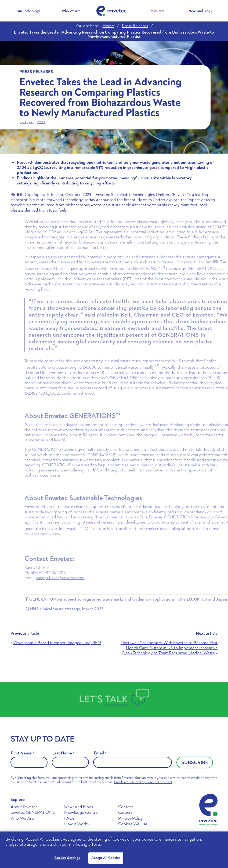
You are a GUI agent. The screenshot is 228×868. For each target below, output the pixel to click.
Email (100, 753)
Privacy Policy (130, 818)
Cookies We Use (133, 824)
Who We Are (71, 11)
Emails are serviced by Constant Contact (143, 782)
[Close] (219, 840)
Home (108, 26)
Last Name (64, 753)
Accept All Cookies (106, 858)
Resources (157, 11)
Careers (125, 812)
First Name (23, 753)
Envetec (111, 11)
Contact (126, 807)
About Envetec (24, 807)
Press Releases (135, 26)
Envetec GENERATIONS (33, 812)
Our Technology (28, 11)
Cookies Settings (67, 858)
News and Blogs (200, 11)
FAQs (69, 818)
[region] (114, 850)
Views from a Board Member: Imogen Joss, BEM (57, 643)
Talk (117, 699)
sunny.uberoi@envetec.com (71, 578)
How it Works (76, 824)
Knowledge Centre (81, 812)
